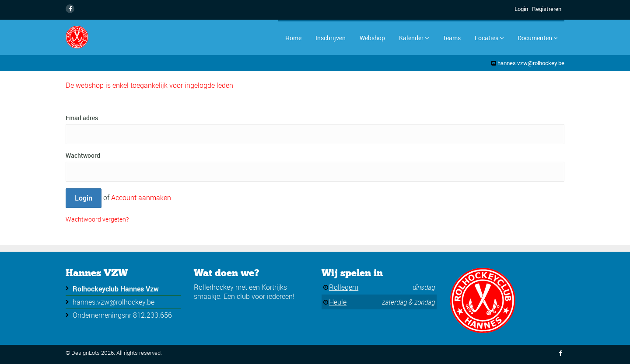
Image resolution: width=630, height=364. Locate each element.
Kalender (414, 38)
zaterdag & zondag (408, 302)
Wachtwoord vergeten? (97, 219)
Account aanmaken (141, 198)
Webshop (372, 38)
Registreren (547, 9)
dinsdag (424, 287)
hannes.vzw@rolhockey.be (531, 63)
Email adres (82, 118)
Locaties (489, 38)
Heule (338, 302)
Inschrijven (331, 38)
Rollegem (344, 287)
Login (521, 9)
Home (293, 38)
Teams (452, 38)
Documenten (537, 38)
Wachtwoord (83, 155)
